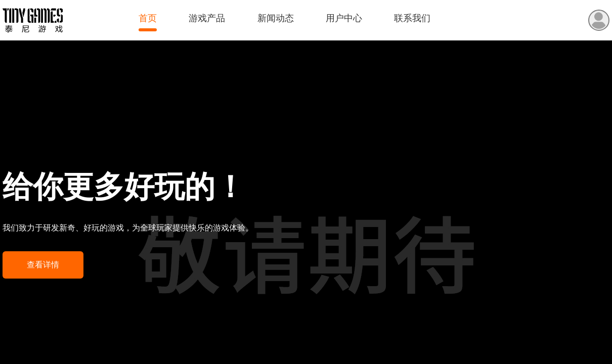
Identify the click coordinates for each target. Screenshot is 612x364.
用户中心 (344, 18)
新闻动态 (276, 18)
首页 (148, 18)
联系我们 (412, 18)
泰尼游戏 (33, 20)
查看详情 (43, 265)
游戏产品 (207, 18)
